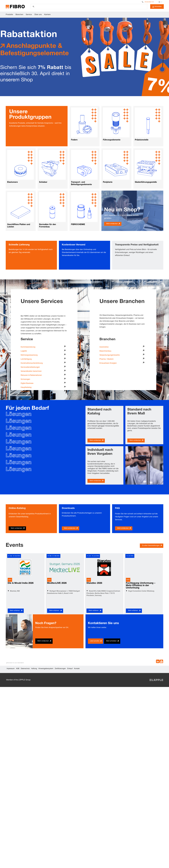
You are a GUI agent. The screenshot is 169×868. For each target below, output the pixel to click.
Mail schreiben (111, 641)
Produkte (9, 15)
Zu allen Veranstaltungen (151, 546)
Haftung (34, 669)
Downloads (25, 391)
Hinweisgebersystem (46, 669)
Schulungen (25, 379)
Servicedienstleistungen (30, 367)
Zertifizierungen (60, 669)
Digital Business (27, 383)
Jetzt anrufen (95, 641)
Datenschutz (25, 669)
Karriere (47, 15)
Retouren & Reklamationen (31, 375)
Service (29, 15)
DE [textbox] (159, 2)
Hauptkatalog (26, 387)
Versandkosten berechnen (31, 371)
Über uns (38, 15)
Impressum (11, 669)
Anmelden (157, 7)
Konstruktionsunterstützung (32, 363)
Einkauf (70, 669)
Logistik (24, 351)
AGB (18, 669)
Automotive (104, 347)
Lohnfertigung (26, 359)
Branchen (19, 15)
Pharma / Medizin (107, 359)
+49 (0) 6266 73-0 (149, 2)
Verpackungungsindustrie (110, 355)
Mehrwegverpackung (29, 355)
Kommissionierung (28, 347)
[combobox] (160, 2)
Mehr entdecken (112, 224)
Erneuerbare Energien (108, 363)
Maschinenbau (105, 351)
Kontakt (77, 669)
